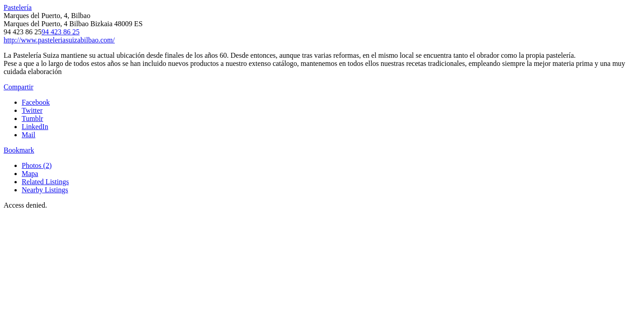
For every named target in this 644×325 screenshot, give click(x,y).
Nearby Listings (45, 190)
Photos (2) (37, 165)
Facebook (36, 102)
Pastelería (18, 7)
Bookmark (19, 150)
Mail (28, 135)
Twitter (32, 110)
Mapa (30, 174)
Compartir (19, 87)
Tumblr (32, 118)
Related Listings (45, 182)
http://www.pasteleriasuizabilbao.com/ (59, 40)
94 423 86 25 (61, 32)
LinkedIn (35, 127)
